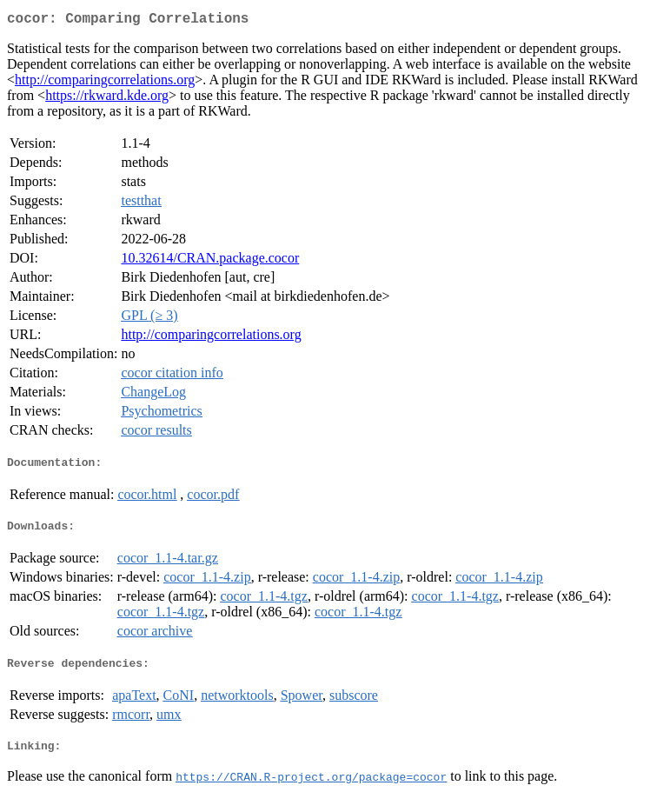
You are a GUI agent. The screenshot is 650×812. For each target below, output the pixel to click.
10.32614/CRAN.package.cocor (210, 261)
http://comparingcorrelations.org (105, 83)
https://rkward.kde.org (107, 99)
